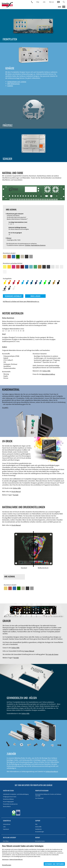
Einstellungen (7, 865)
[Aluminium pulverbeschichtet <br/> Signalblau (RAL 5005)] (27, 267)
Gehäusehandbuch (52, 771)
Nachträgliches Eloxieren (38, 245)
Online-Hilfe (46, 371)
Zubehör (10, 86)
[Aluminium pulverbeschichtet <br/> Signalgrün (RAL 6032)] (35, 267)
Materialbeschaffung (48, 374)
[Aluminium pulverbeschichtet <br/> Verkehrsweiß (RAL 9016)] (5, 272)
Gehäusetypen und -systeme (17, 82)
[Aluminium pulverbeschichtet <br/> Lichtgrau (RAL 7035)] (57, 267)
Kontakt (16, 495)
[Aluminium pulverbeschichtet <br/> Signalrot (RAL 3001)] (18, 267)
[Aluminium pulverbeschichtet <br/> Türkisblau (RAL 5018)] (31, 267)
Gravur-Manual (29, 651)
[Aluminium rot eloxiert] (9, 257)
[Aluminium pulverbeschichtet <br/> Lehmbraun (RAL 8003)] (40, 267)
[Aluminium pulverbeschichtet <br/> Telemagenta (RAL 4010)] (14, 267)
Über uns (51, 2)
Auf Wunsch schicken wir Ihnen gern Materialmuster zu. (21, 301)
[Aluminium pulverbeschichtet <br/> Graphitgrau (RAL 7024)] (48, 267)
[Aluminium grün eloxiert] (18, 257)
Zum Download (39, 798)
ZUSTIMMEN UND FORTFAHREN (54, 864)
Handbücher (38, 829)
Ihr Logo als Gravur (52, 654)
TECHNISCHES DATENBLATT (13, 296)
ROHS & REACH (35, 296)
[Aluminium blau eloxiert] (14, 257)
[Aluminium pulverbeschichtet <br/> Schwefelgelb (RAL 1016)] (5, 267)
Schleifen (28, 245)
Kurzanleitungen (40, 832)
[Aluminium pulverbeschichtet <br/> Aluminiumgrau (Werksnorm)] (53, 267)
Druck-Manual (16, 492)
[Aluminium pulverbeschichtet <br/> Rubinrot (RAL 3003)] (22, 267)
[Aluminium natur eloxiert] (31, 257)
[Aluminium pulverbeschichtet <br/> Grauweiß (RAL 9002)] (62, 267)
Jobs (44, 2)
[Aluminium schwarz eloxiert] (27, 257)
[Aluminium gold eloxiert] (5, 257)
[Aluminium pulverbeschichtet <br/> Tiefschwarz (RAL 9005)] (44, 267)
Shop (38, 2)
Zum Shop (6, 841)
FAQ (36, 824)
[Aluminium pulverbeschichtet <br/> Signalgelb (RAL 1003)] (9, 267)
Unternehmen (7, 824)
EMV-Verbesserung (13, 84)
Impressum (6, 829)
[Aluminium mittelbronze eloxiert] (22, 257)
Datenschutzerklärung (16, 859)
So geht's (5, 408)
